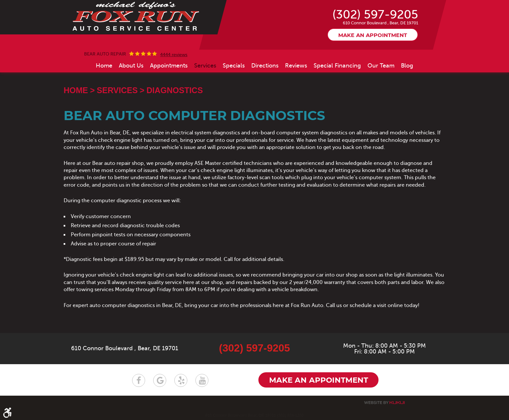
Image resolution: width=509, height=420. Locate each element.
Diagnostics (175, 90)
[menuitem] (104, 66)
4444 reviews (174, 55)
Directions (265, 66)
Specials (234, 66)
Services (205, 66)
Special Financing (337, 66)
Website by (384, 403)
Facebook (139, 380)
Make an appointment (373, 35)
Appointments (169, 66)
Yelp (181, 380)
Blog (407, 66)
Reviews (296, 66)
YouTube (202, 380)
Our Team (381, 66)
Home (104, 66)
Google (160, 380)
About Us (131, 66)
